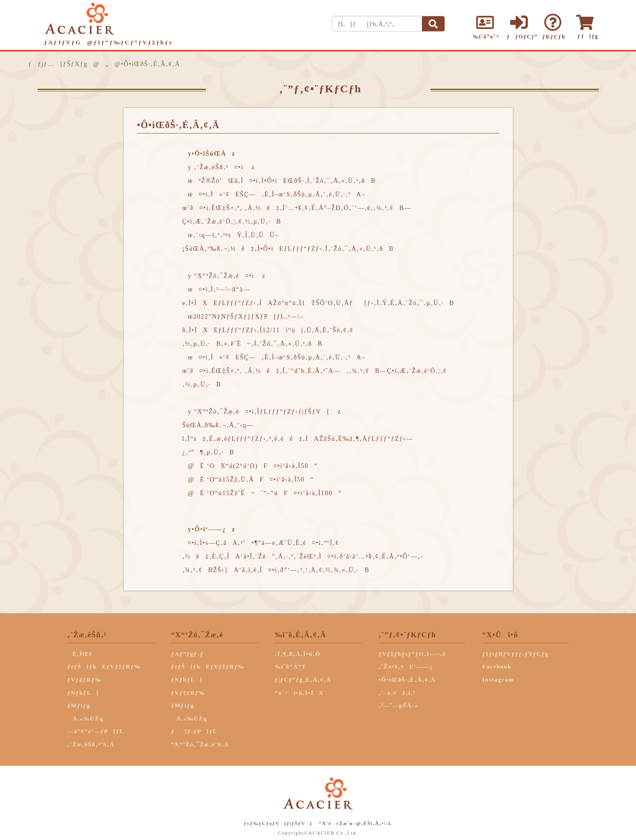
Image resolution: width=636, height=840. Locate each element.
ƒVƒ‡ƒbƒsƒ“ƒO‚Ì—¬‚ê (412, 654)
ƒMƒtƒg (79, 705)
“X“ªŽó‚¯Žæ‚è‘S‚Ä (200, 744)
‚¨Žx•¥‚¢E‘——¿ (406, 666)
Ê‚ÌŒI (80, 654)
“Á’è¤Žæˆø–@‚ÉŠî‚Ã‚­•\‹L (355, 823)
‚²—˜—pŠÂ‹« (398, 705)
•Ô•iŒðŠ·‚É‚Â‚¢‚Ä (407, 680)
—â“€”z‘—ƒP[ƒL (96, 731)
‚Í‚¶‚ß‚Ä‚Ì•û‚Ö (298, 654)
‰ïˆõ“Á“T (291, 666)
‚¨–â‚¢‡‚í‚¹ (397, 693)
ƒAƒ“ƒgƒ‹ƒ (190, 654)
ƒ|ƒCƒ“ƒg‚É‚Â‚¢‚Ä (303, 680)
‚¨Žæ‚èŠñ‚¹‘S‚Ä (91, 744)
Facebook (497, 666)
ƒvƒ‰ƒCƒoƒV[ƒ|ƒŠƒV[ (278, 823)
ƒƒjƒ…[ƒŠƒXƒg (58, 64)
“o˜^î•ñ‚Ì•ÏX (299, 693)
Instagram (498, 680)
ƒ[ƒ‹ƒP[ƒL (194, 731)
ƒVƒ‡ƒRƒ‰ (84, 680)
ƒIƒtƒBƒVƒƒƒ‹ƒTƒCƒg (515, 654)
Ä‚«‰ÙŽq (86, 718)
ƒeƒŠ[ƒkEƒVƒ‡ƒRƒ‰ (104, 666)
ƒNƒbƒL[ (83, 693)
